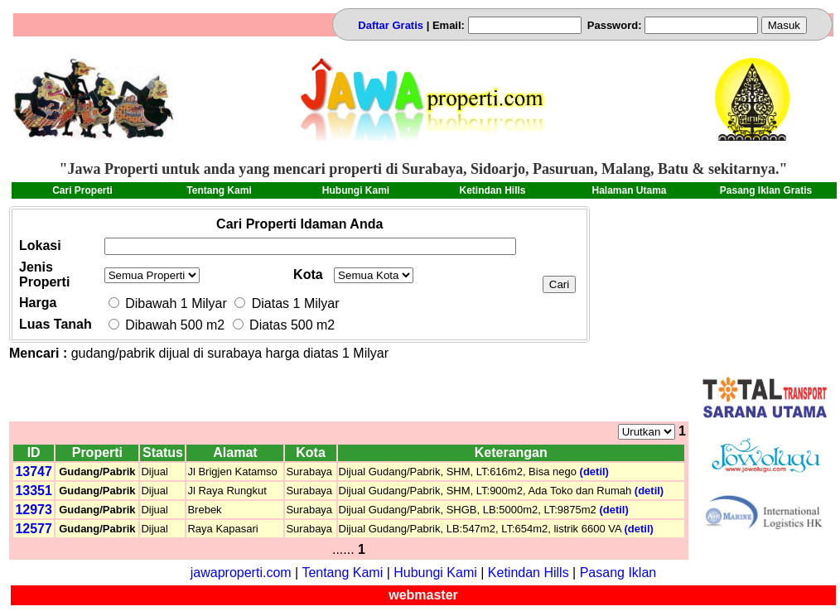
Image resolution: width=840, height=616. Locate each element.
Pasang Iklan (618, 573)
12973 (34, 510)
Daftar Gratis (392, 25)
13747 (34, 472)
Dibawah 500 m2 (169, 325)
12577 (34, 529)
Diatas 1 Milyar (287, 303)
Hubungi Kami (356, 190)
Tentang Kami (219, 190)
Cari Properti (82, 190)
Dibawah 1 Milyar (168, 303)
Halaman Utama (629, 190)
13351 (34, 491)
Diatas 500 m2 (284, 325)
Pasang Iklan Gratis (766, 190)
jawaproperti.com (241, 573)
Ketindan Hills (492, 190)
